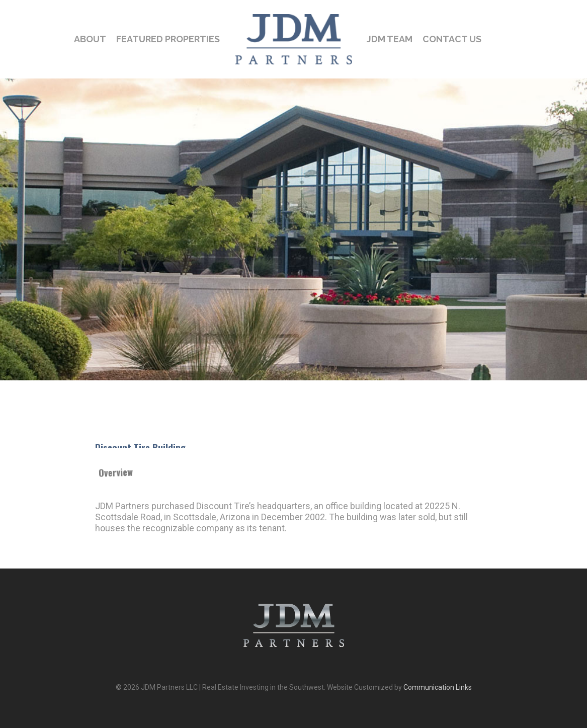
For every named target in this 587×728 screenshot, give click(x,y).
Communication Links (438, 687)
